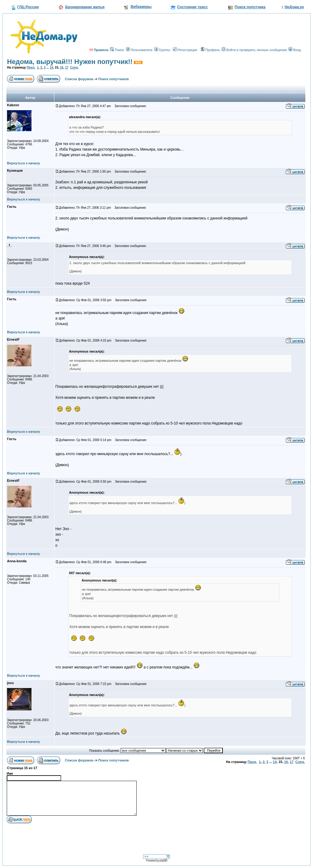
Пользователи (139, 50)
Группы (162, 50)
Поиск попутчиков (114, 79)
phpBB (163, 861)
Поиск (117, 50)
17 (67, 67)
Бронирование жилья (85, 7)
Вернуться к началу (24, 163)
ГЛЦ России (28, 7)
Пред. (31, 67)
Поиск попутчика (250, 7)
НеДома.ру (294, 7)
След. (74, 67)
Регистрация (185, 50)
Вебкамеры (141, 7)
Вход (295, 50)
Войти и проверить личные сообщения (254, 50)
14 (52, 67)
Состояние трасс (193, 7)
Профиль (210, 50)
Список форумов (79, 79)
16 (62, 67)
